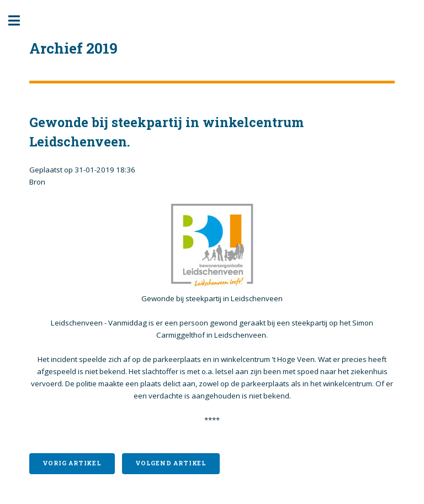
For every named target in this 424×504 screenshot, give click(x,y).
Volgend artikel (171, 463)
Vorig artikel (72, 463)
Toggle (20, 21)
